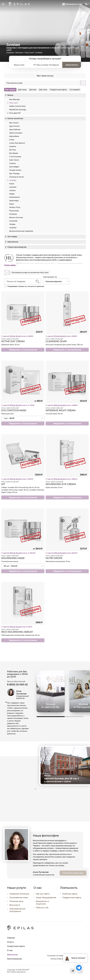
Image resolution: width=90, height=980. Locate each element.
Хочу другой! (15, 113)
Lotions (12, 190)
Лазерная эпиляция (19, 895)
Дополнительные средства (21, 231)
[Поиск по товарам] (21, 281)
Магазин (19, 53)
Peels (12, 204)
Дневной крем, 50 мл (10, 345)
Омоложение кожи (19, 899)
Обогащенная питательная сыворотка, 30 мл (21, 635)
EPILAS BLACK (16, 336)
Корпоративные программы (17, 911)
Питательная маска (10, 561)
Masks (12, 194)
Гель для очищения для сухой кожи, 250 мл (64, 345)
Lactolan (13, 187)
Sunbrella (13, 221)
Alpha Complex (16, 133)
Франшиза (12, 955)
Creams (12, 163)
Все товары (10, 90)
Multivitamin (15, 197)
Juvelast (13, 180)
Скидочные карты (16, 946)
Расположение (14, 959)
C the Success (15, 157)
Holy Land (29, 53)
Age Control (14, 126)
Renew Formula (16, 218)
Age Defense (15, 130)
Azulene (13, 146)
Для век (33, 90)
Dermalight (14, 167)
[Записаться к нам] (72, 4)
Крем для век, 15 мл (54, 487)
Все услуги (15, 906)
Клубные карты (70, 896)
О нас (10, 950)
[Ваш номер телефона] (48, 65)
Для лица (22, 90)
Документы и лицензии (42, 904)
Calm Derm (14, 160)
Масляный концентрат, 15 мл (58, 561)
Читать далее (10, 265)
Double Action (15, 170)
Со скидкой (75, 90)
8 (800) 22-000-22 (17, 685)
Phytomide (14, 211)
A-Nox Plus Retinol (17, 143)
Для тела (43, 90)
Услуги (10, 942)
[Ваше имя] (22, 65)
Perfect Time (15, 207)
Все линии (14, 123)
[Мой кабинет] (86, 4)
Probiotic (13, 214)
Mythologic (14, 201)
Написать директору (73, 874)
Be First (13, 150)
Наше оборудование (46, 899)
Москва (50, 76)
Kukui (12, 184)
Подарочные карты (58, 90)
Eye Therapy (14, 174)
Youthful (13, 228)
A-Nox (12, 140)
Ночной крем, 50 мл (54, 414)
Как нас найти (43, 895)
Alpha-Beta (14, 136)
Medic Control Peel (17, 106)
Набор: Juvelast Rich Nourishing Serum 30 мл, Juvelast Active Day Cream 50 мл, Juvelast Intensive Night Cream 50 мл (23, 490)
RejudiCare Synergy (18, 110)
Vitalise (12, 224)
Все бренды (14, 99)
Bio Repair (14, 153)
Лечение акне (16, 903)
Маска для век (7, 414)
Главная (10, 53)
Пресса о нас (42, 909)
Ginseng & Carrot (17, 177)
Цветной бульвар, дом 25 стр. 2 (62, 779)
